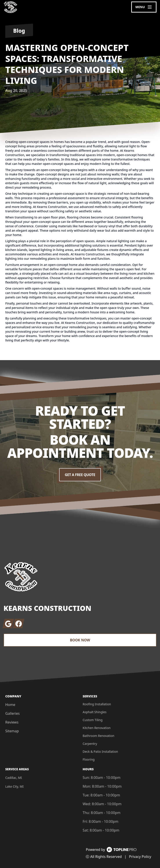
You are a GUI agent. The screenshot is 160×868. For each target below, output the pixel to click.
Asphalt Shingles (95, 712)
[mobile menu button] (144, 7)
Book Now (80, 640)
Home (10, 705)
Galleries (12, 713)
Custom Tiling (93, 720)
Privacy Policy (140, 857)
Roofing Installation (97, 704)
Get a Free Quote (80, 475)
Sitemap (12, 731)
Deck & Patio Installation (100, 752)
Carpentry (90, 744)
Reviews (12, 722)
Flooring (89, 759)
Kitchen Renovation (97, 728)
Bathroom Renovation (98, 736)
